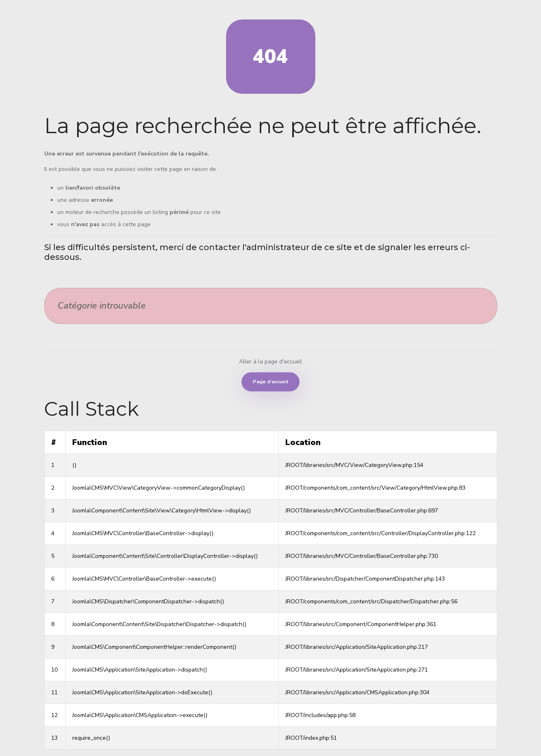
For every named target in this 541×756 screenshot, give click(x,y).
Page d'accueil (270, 381)
